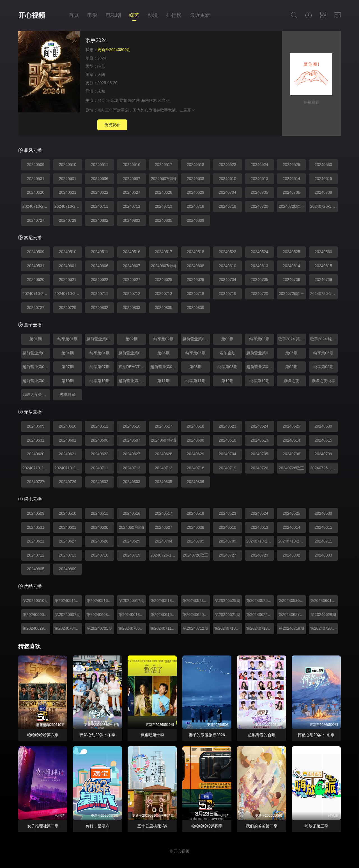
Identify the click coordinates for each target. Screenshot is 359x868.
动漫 (153, 15)
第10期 (68, 381)
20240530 (323, 165)
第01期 (36, 339)
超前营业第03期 (36, 353)
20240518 (195, 165)
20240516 (132, 165)
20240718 (195, 206)
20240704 (227, 192)
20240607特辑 (164, 179)
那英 (101, 100)
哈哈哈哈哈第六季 (43, 735)
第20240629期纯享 (36, 628)
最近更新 (200, 15)
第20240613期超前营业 (132, 615)
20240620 (36, 192)
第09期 (291, 367)
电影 (92, 15)
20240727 (36, 220)
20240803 (132, 220)
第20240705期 (100, 628)
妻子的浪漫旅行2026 (207, 735)
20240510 (68, 165)
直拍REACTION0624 (132, 367)
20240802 (100, 220)
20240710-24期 (68, 206)
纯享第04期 (100, 353)
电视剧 (113, 15)
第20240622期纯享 (260, 615)
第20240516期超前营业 (100, 601)
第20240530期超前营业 (292, 601)
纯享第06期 (323, 353)
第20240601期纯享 (324, 601)
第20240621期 (227, 615)
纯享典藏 (68, 394)
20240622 (100, 192)
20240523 (227, 165)
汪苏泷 (112, 100)
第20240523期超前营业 (196, 601)
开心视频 (32, 15)
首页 (74, 15)
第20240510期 (36, 601)
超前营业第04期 (132, 353)
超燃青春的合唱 (262, 735)
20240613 (259, 179)
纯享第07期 (100, 367)
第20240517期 (132, 601)
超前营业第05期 (260, 353)
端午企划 (227, 353)
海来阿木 (149, 100)
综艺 (134, 15)
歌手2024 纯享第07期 (324, 339)
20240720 (259, 206)
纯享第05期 (195, 353)
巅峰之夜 (291, 381)
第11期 (164, 381)
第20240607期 (68, 615)
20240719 (227, 206)
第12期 (227, 381)
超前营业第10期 (132, 381)
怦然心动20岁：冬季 (98, 735)
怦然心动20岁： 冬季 (316, 735)
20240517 (164, 165)
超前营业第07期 (164, 367)
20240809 (195, 220)
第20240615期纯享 (164, 615)
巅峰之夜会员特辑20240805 (36, 394)
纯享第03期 (259, 339)
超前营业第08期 (260, 367)
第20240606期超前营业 (36, 615)
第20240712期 (195, 628)
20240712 (132, 206)
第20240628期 (323, 615)
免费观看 (112, 125)
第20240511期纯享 (68, 601)
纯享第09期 (323, 367)
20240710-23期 (36, 206)
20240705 (259, 192)
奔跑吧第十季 (152, 735)
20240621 (68, 192)
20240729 (68, 220)
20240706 (291, 192)
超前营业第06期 (36, 367)
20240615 (323, 179)
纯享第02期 (164, 339)
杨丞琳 (134, 100)
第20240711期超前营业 (164, 628)
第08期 (195, 367)
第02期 (132, 339)
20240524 (259, 165)
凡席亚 (164, 100)
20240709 (323, 192)
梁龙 (123, 100)
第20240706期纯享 (132, 628)
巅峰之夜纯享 (323, 381)
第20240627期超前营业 (292, 615)
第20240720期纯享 (324, 628)
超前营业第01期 (100, 339)
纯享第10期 (100, 381)
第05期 (164, 353)
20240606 (100, 179)
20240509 (36, 165)
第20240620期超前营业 (196, 615)
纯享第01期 (68, 339)
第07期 (68, 367)
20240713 (164, 206)
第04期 (68, 353)
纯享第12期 (259, 381)
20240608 (195, 179)
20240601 (68, 179)
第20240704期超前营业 (68, 628)
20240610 (227, 179)
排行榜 (174, 15)
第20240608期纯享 (100, 615)
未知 (101, 91)
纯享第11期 (195, 381)
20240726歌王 (291, 206)
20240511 (100, 165)
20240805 (164, 220)
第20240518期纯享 (164, 601)
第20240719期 (291, 628)
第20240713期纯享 (228, 628)
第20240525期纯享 (260, 601)
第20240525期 (227, 601)
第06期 (291, 353)
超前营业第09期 (36, 381)
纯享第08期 (227, 367)
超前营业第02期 (196, 339)
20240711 (100, 206)
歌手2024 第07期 (292, 339)
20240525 (291, 165)
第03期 (227, 339)
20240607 (132, 179)
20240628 (164, 192)
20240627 (132, 192)
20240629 (195, 192)
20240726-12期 (324, 206)
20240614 (291, 179)
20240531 (36, 179)
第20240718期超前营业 (260, 628)
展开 (189, 110)
